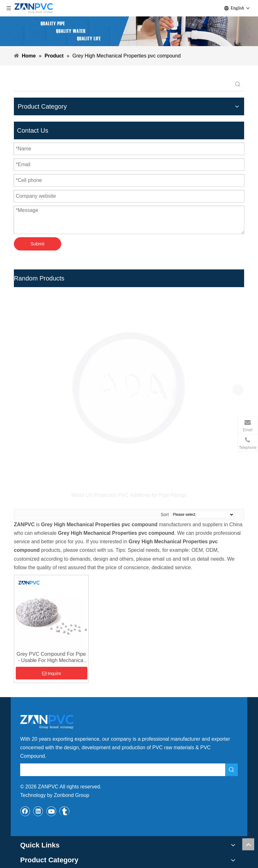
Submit (38, 244)
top (248, 844)
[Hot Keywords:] (238, 85)
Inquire (52, 566)
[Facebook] (25, 703)
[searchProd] (123, 85)
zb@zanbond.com (47, 799)
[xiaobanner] (129, 31)
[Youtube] (51, 703)
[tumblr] (64, 703)
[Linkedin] (38, 703)
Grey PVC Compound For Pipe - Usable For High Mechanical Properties (51, 550)
